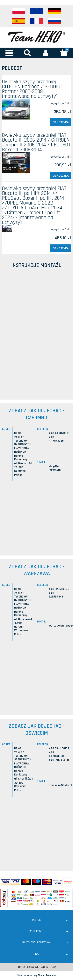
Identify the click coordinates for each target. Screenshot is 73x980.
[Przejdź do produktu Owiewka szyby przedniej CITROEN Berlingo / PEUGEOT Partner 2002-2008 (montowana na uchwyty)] (16, 109)
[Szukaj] (27, 53)
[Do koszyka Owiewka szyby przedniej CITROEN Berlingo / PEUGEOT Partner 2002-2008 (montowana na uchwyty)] (61, 122)
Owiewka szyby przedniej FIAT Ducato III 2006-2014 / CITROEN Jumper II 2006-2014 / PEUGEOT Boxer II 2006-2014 (36, 142)
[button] (9, 53)
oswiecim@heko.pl (60, 785)
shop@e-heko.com (55, 468)
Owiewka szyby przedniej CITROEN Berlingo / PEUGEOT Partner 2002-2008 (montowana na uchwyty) (33, 89)
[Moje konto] (46, 53)
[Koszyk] (64, 53)
